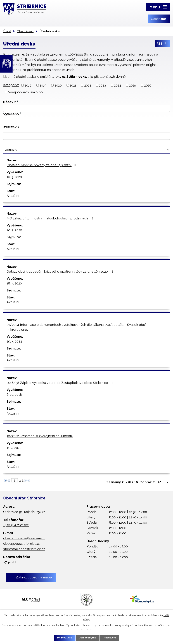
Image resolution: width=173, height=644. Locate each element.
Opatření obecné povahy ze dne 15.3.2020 (42, 165)
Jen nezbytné (88, 637)
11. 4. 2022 (14, 448)
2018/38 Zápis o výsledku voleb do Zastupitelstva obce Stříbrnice (61, 383)
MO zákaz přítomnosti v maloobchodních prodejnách (51, 218)
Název (10, 102)
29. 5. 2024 (14, 341)
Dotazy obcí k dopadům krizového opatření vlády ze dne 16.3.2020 (61, 271)
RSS (162, 44)
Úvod (7, 31)
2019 (43, 85)
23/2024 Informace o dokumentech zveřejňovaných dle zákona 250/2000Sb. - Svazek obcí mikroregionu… (76, 327)
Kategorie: (11, 85)
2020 (58, 85)
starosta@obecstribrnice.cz (24, 549)
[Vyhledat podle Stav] (86, 150)
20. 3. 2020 (14, 230)
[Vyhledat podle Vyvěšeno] (86, 123)
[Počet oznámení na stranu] (163, 482)
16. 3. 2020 (14, 177)
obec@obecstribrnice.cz (22, 544)
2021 (73, 85)
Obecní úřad (25, 31)
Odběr (159, 19)
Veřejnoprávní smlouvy (26, 92)
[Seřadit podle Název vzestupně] (18, 100)
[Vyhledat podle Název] (86, 108)
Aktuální (13, 196)
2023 (102, 85)
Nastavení (111, 637)
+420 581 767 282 (16, 525)
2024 (118, 85)
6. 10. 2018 (14, 395)
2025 (133, 85)
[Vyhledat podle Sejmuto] (86, 136)
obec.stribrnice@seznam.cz (24, 538)
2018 (28, 85)
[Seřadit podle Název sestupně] (18, 102)
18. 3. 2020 (14, 283)
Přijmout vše (63, 637)
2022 (88, 85)
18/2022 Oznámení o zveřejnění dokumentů (40, 436)
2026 (148, 85)
